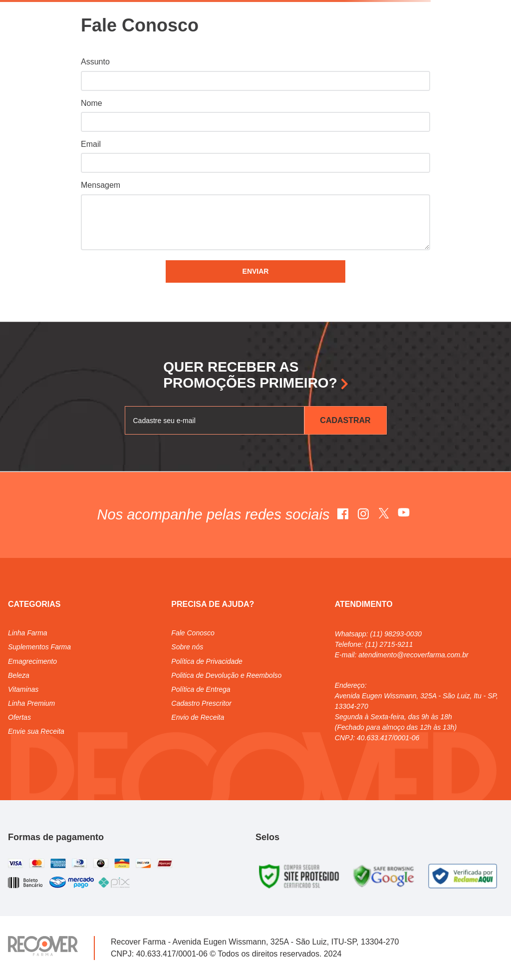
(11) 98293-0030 (396, 634)
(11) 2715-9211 (389, 644)
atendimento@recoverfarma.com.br (413, 655)
